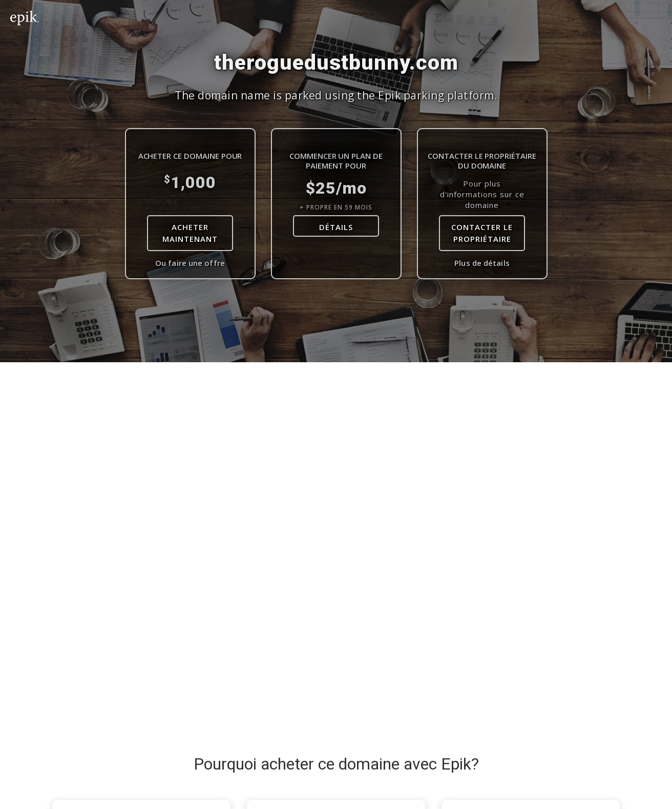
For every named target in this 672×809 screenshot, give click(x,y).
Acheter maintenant (190, 233)
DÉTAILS (336, 227)
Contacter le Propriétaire (482, 233)
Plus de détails (482, 263)
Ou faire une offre (190, 263)
